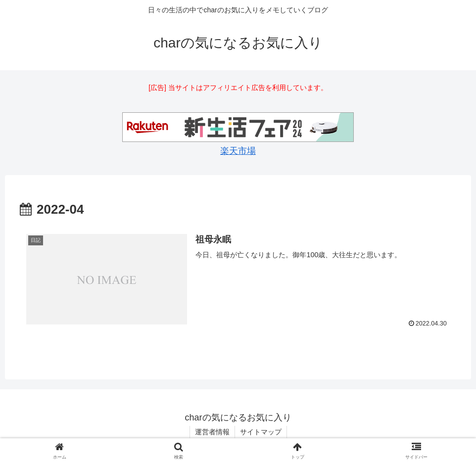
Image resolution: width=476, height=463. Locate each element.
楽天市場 (238, 151)
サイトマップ (261, 432)
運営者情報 (212, 432)
